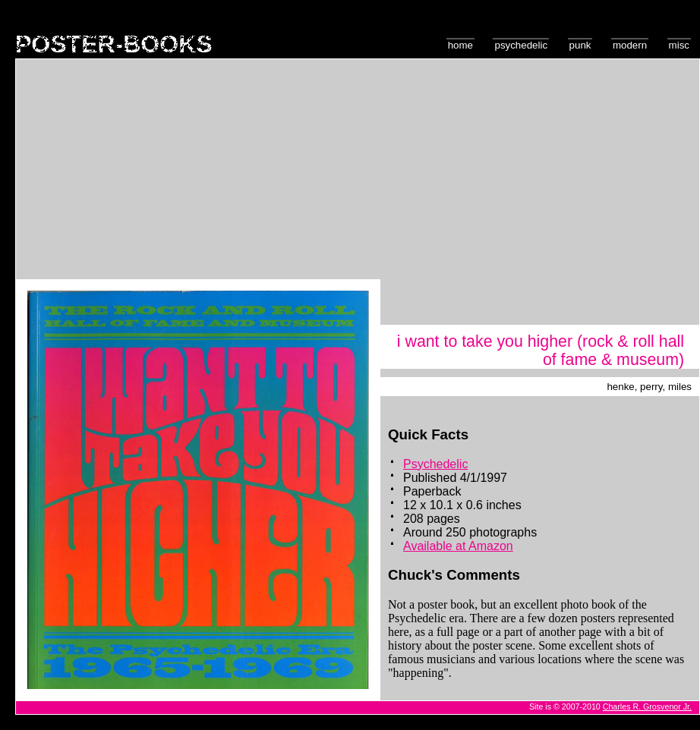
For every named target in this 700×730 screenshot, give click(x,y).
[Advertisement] (358, 173)
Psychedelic (521, 45)
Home (460, 45)
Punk (580, 45)
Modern (630, 45)
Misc (679, 45)
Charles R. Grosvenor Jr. (647, 706)
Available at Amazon (458, 546)
